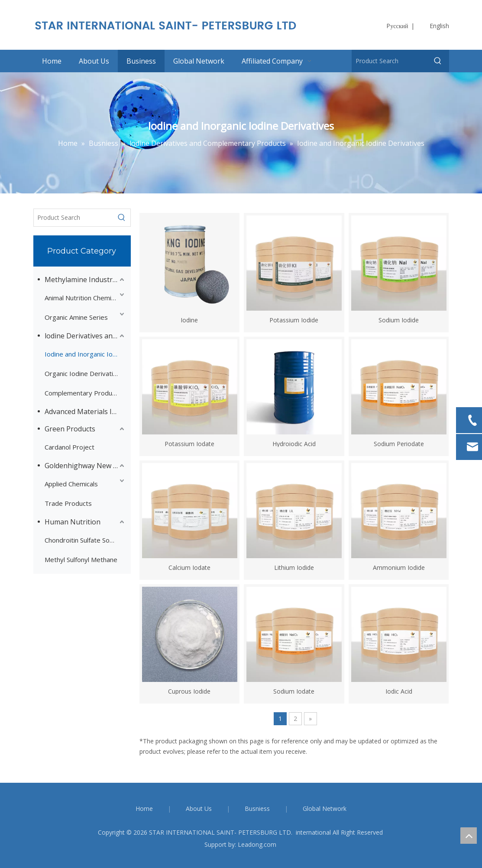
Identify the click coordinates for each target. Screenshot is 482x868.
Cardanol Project (70, 447)
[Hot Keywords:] (438, 61)
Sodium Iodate (294, 691)
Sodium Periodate (399, 443)
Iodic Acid (399, 691)
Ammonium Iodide (399, 567)
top (469, 836)
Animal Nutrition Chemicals (84, 298)
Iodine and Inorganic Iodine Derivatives (86, 354)
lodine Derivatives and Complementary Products (86, 336)
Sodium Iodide (399, 320)
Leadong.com (257, 844)
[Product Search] (390, 61)
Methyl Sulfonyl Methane (81, 559)
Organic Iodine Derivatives (84, 373)
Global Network (325, 809)
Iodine (189, 320)
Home (144, 809)
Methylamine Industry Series (86, 280)
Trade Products (68, 503)
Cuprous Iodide (189, 691)
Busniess (257, 809)
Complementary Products (83, 393)
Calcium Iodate (189, 567)
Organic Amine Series (76, 317)
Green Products (70, 429)
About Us (199, 809)
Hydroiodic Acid (294, 443)
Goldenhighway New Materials (86, 466)
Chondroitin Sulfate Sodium (84, 540)
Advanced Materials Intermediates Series (86, 411)
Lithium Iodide (294, 567)
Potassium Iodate (189, 443)
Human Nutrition (73, 522)
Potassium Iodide (294, 320)
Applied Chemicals (71, 484)
